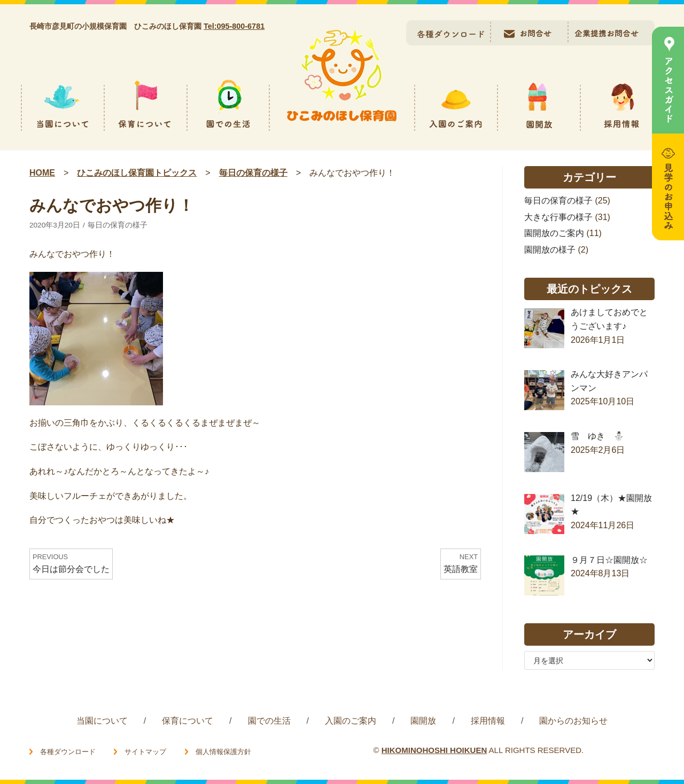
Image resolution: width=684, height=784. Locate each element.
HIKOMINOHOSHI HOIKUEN (434, 750)
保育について (188, 721)
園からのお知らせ (573, 721)
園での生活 (269, 721)
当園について (102, 721)
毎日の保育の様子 (118, 225)
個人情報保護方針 (223, 752)
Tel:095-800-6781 (234, 26)
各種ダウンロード (68, 752)
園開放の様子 (550, 250)
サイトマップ (145, 752)
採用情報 (488, 721)
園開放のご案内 (554, 233)
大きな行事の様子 (558, 217)
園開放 (423, 721)
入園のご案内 (351, 721)
